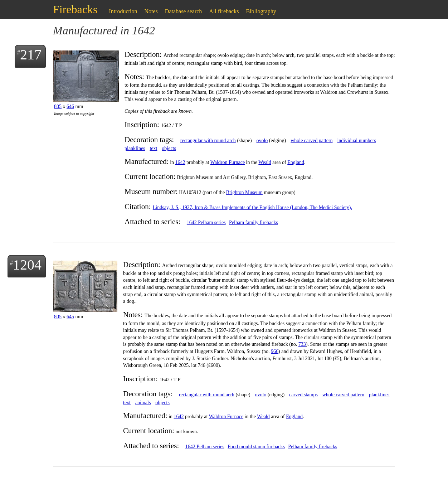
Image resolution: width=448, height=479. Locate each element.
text (153, 148)
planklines (135, 148)
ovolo (262, 141)
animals (143, 403)
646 (70, 107)
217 (31, 55)
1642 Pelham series (206, 222)
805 (58, 107)
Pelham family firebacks (254, 222)
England (296, 162)
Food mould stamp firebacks (256, 447)
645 (70, 317)
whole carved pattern (311, 141)
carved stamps (303, 395)
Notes (151, 11)
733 (302, 344)
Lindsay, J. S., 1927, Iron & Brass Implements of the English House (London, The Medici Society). (252, 207)
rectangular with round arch (208, 141)
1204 (27, 265)
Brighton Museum (244, 192)
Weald (265, 162)
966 (275, 351)
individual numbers (357, 141)
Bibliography (261, 11)
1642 (180, 162)
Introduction (123, 11)
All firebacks (224, 11)
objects (169, 148)
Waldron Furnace (228, 162)
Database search (184, 11)
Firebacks (75, 9)
